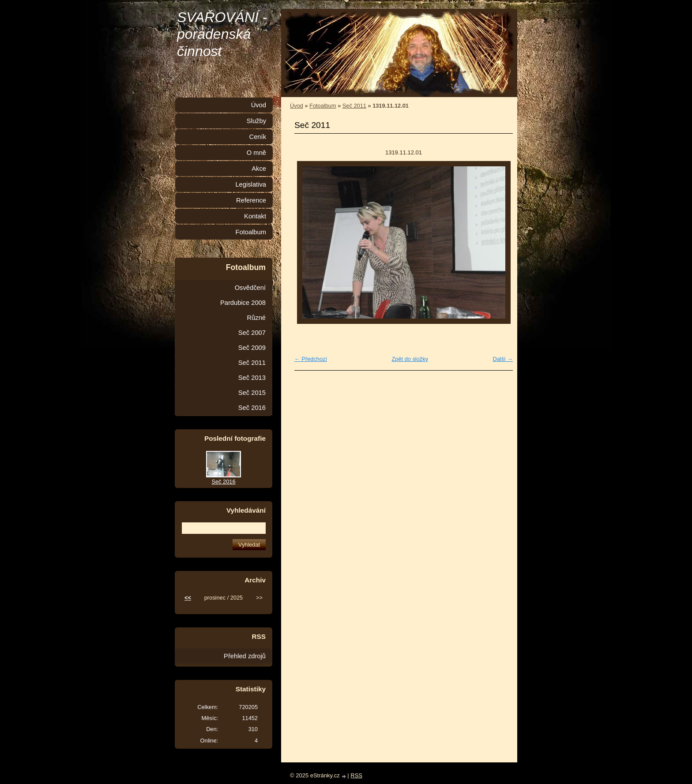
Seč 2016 (252, 408)
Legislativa (251, 184)
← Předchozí (311, 359)
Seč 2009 (252, 348)
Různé (256, 318)
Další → (503, 359)
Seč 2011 (354, 106)
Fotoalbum (323, 106)
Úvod (297, 106)
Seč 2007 (252, 333)
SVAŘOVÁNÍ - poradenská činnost (222, 34)
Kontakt (255, 216)
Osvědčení (250, 288)
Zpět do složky (410, 359)
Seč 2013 (252, 378)
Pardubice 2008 (243, 303)
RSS (356, 775)
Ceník (258, 137)
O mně (256, 153)
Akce (259, 169)
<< (188, 598)
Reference (251, 200)
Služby (256, 121)
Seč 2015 (252, 393)
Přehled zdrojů (245, 656)
